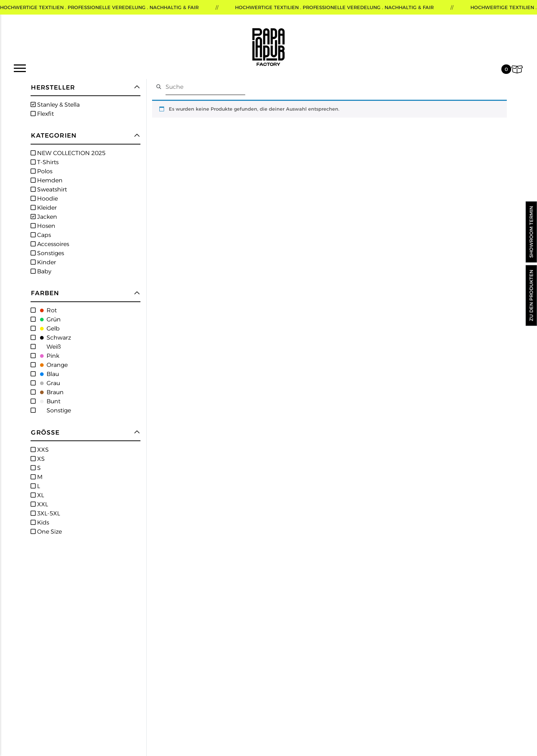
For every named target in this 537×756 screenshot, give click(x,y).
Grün (48, 319)
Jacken (46, 217)
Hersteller (53, 88)
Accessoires (52, 244)
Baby (43, 271)
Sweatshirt (51, 189)
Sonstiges (50, 253)
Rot (46, 310)
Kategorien (54, 136)
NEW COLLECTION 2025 (71, 153)
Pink (47, 356)
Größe (45, 433)
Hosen (45, 226)
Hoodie (47, 199)
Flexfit (45, 114)
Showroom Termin (531, 232)
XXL (42, 504)
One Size (49, 532)
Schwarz (53, 338)
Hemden (49, 180)
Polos (44, 171)
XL (40, 495)
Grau (48, 383)
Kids (42, 523)
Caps (43, 235)
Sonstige (53, 410)
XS (40, 459)
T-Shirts (47, 162)
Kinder (46, 262)
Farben (45, 293)
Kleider (46, 208)
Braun (50, 392)
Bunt (48, 401)
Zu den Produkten (531, 295)
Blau (47, 374)
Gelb (48, 328)
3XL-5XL (48, 513)
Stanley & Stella (58, 105)
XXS (42, 450)
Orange (52, 365)
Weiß (48, 347)
